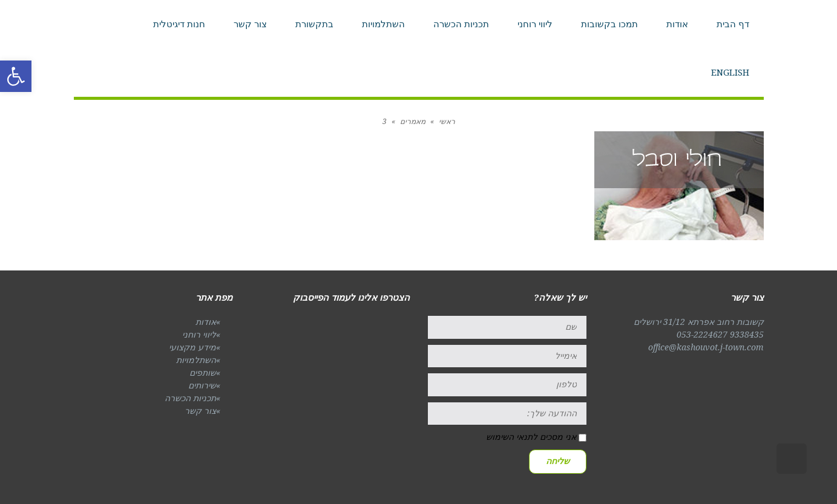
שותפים (203, 373)
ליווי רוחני (199, 335)
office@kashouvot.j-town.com (706, 347)
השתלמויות (196, 360)
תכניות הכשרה (190, 398)
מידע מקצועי (192, 347)
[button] (16, 76)
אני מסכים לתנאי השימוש (531, 437)
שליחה (558, 461)
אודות (206, 322)
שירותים (202, 385)
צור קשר (200, 411)
